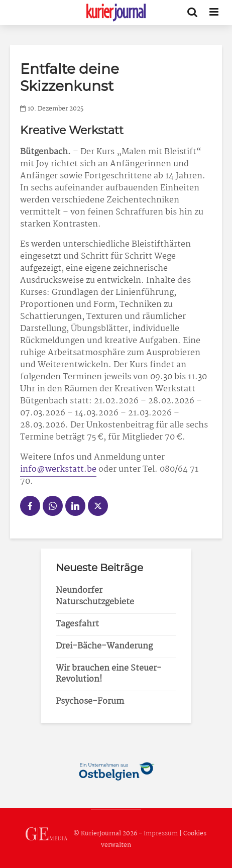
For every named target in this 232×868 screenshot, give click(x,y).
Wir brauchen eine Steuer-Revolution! (109, 674)
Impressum (161, 834)
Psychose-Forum (90, 701)
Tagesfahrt (77, 624)
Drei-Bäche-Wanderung (104, 646)
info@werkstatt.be (58, 469)
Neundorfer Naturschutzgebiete (95, 596)
